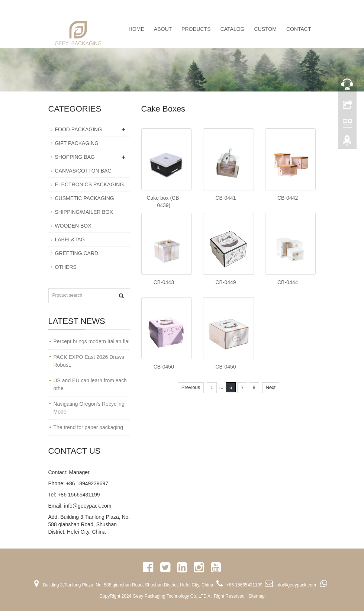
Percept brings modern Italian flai (92, 341)
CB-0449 (226, 282)
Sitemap (257, 596)
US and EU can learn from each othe (90, 384)
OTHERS (66, 267)
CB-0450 (164, 367)
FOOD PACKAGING (79, 129)
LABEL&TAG (70, 239)
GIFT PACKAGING (77, 143)
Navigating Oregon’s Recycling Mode (89, 408)
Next (271, 387)
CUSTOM (265, 29)
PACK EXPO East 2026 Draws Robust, (89, 361)
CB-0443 (164, 282)
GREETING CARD (77, 253)
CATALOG (233, 29)
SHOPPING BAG (75, 157)
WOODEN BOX (73, 226)
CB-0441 (226, 198)
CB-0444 (288, 282)
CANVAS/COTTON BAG (83, 171)
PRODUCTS (196, 29)
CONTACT (299, 29)
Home (136, 29)
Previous (191, 387)
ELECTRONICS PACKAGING (90, 184)
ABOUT (163, 29)
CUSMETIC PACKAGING (85, 198)
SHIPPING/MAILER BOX (84, 212)
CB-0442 (288, 198)
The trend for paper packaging (88, 427)
